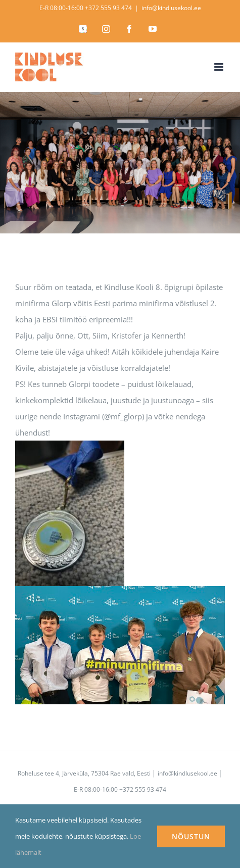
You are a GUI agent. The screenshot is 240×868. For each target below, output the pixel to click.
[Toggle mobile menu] (220, 67)
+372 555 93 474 (108, 8)
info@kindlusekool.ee (171, 8)
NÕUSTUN (191, 836)
